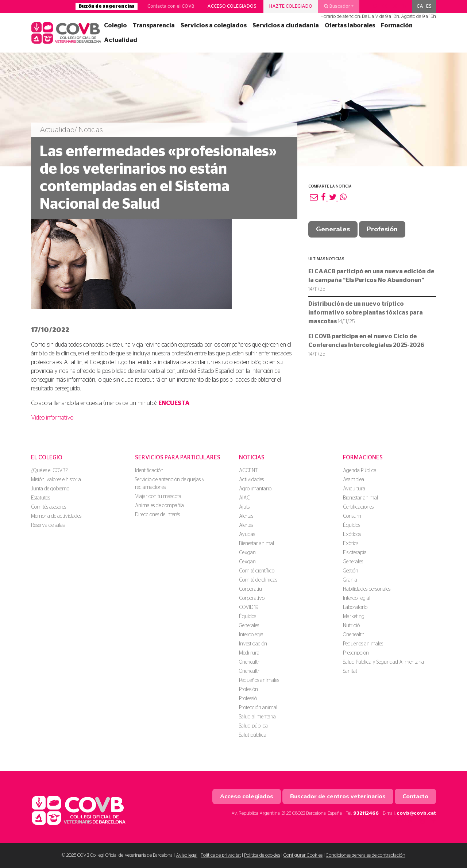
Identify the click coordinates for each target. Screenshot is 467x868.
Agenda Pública (360, 471)
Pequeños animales (259, 680)
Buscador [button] (337, 6)
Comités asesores (49, 507)
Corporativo (252, 598)
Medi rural (250, 653)
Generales (333, 229)
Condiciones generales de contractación (366, 855)
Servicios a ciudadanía (286, 26)
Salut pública (253, 735)
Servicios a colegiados (214, 26)
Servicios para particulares (178, 458)
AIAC (244, 498)
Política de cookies (262, 855)
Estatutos (40, 498)
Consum (352, 516)
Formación (397, 26)
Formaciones (363, 458)
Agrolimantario (255, 489)
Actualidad (121, 40)
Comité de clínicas (258, 580)
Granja (350, 580)
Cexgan (247, 553)
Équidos (248, 617)
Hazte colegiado (291, 6)
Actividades (251, 480)
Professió (248, 699)
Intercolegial (252, 635)
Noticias (252, 458)
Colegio (115, 26)
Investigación (253, 644)
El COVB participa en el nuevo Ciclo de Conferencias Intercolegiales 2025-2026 (366, 345)
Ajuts (244, 507)
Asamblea (354, 480)
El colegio (47, 458)
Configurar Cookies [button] (303, 855)
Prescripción (356, 653)
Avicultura (354, 489)
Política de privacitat (221, 855)
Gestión (351, 571)
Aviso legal (187, 855)
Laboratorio (355, 607)
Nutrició (351, 626)
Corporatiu (250, 589)
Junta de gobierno (50, 489)
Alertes (246, 525)
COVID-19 (249, 607)
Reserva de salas (48, 525)
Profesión (382, 229)
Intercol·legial (357, 598)
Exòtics (351, 544)
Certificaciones (358, 507)
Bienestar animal (256, 544)
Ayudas (247, 535)
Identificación (149, 471)
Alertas (246, 516)
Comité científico (257, 571)
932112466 (366, 813)
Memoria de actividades (56, 516)
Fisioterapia (355, 553)
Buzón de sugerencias (107, 6)
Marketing (354, 617)
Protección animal (258, 708)
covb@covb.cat (416, 813)
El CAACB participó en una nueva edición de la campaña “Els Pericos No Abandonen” (371, 280)
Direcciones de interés (157, 515)
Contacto (415, 796)
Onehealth (250, 662)
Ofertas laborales (350, 26)
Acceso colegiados (232, 6)
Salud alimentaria (257, 717)
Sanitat (350, 671)
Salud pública (253, 726)
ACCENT (248, 471)
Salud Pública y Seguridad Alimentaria (383, 662)
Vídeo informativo (52, 418)
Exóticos (352, 535)
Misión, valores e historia (56, 480)
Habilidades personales (367, 589)
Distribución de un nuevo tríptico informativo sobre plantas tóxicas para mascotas (366, 313)
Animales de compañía (159, 506)
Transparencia (154, 26)
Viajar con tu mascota (158, 497)
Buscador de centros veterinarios (338, 796)
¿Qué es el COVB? (49, 471)
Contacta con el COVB (171, 6)
